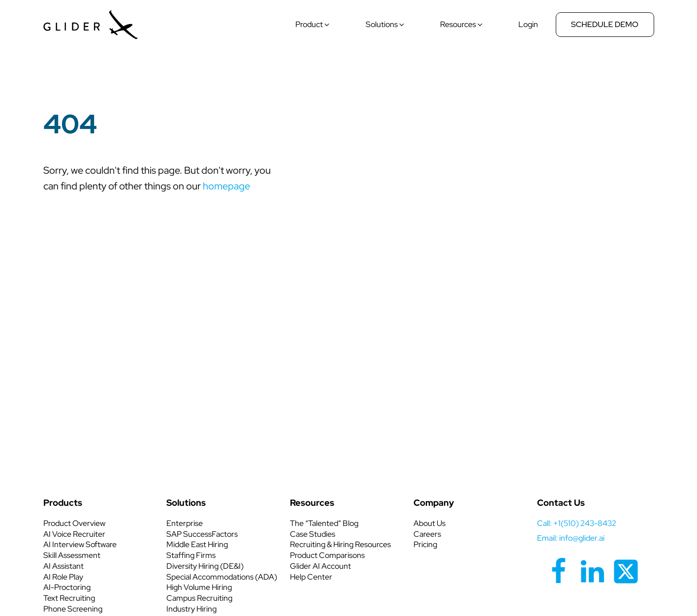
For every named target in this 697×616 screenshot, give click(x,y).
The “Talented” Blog (324, 523)
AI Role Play (63, 577)
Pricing (425, 544)
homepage (226, 186)
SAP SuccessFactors (202, 534)
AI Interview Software (80, 544)
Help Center (311, 577)
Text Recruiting (69, 598)
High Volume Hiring (199, 587)
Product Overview (74, 523)
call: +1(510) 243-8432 (577, 523)
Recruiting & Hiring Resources (340, 544)
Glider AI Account (320, 566)
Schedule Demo (605, 24)
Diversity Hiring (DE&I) (205, 566)
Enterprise (185, 523)
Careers (427, 534)
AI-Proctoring (67, 587)
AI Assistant (63, 566)
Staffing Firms (191, 555)
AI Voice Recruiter (74, 534)
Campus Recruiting (199, 598)
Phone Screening (73, 609)
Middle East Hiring (197, 544)
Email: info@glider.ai (571, 538)
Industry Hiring (191, 609)
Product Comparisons (327, 555)
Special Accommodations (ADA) (222, 577)
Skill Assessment (72, 555)
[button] (313, 25)
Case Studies (313, 534)
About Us (429, 523)
